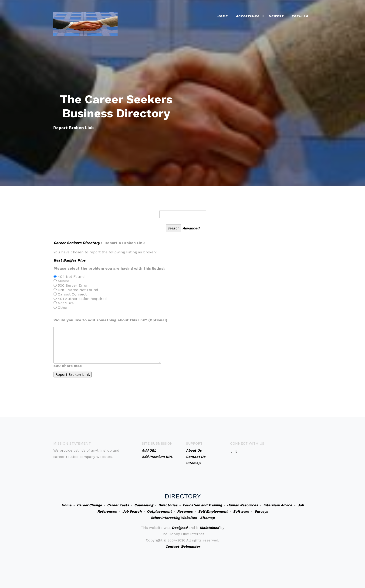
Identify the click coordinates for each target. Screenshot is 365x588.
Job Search (132, 511)
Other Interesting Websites (174, 518)
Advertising (248, 16)
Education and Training (202, 505)
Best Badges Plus (70, 260)
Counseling (144, 505)
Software (241, 511)
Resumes (185, 511)
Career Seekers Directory (77, 243)
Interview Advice (278, 505)
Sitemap (207, 518)
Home (222, 16)
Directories (168, 505)
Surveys (261, 511)
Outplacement (159, 511)
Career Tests (118, 505)
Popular (300, 16)
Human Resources (242, 505)
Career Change (89, 505)
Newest (276, 16)
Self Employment (213, 511)
